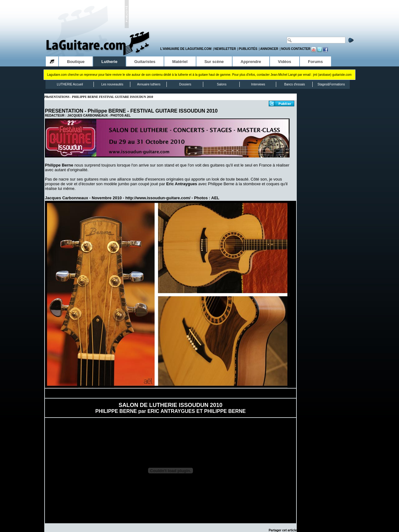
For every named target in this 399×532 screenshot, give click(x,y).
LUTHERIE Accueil (70, 84)
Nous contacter (296, 49)
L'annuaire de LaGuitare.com (186, 49)
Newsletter (225, 49)
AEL (127, 116)
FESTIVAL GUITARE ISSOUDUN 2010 (174, 111)
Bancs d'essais (295, 84)
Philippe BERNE (107, 111)
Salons (222, 84)
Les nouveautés (112, 84)
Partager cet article (283, 530)
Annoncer (269, 49)
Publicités (248, 49)
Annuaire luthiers (149, 84)
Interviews (258, 84)
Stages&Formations (331, 84)
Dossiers (185, 84)
